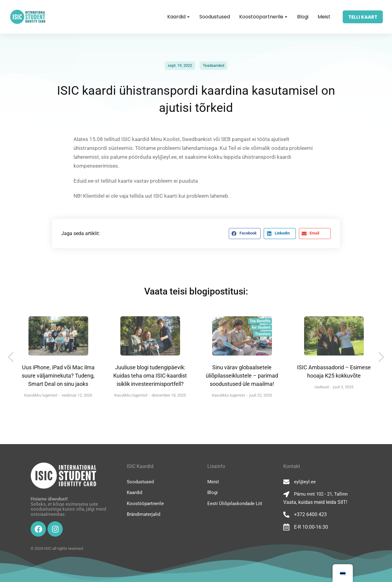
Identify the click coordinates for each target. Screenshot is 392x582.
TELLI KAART (363, 17)
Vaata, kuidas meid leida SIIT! (315, 502)
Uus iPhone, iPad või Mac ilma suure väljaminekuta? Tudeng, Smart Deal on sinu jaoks (58, 376)
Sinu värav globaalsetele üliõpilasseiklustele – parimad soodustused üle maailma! (242, 376)
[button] (245, 234)
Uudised (322, 387)
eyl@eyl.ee (305, 482)
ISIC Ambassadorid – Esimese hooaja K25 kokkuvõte (334, 371)
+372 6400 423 (310, 514)
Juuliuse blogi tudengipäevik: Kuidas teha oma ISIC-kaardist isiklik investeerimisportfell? (150, 376)
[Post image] (58, 336)
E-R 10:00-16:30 (311, 527)
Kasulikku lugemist (41, 395)
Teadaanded (213, 65)
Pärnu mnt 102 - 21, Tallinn (321, 494)
